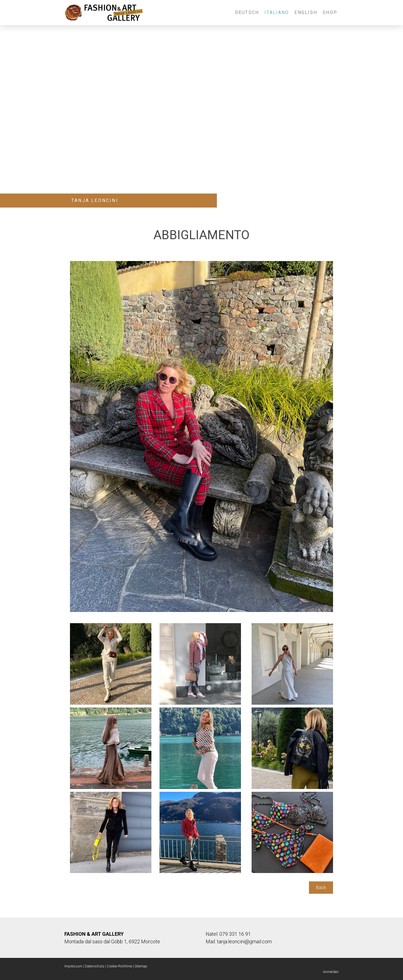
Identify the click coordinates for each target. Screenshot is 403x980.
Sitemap (141, 966)
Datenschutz (95, 966)
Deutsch (247, 12)
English (306, 12)
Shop (330, 12)
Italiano (277, 12)
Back (321, 887)
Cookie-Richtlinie (120, 966)
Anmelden (331, 972)
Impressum (73, 966)
